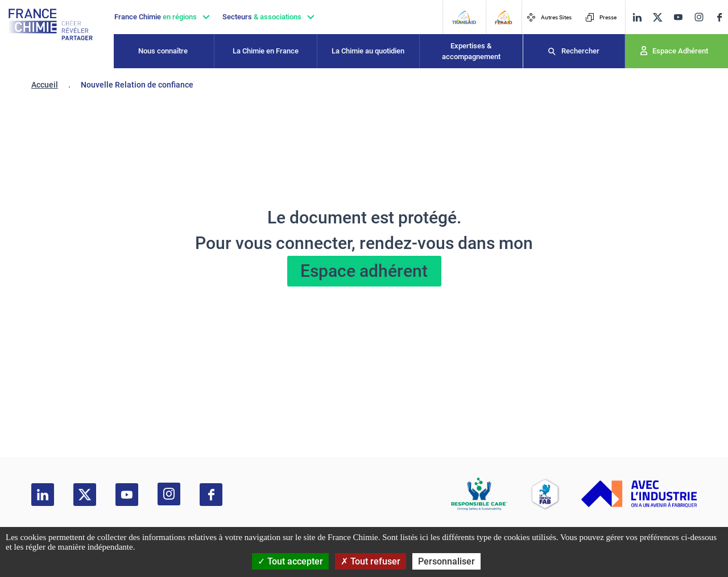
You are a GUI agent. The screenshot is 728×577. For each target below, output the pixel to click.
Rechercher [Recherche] (580, 51)
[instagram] (699, 17)
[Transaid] (464, 17)
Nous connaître (163, 51)
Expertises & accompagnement (471, 51)
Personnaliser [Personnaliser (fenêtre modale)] (446, 561)
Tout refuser (371, 561)
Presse (601, 17)
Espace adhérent (364, 271)
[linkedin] (637, 17)
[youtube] (678, 17)
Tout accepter (290, 561)
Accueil (45, 85)
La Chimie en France (266, 51)
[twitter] (657, 17)
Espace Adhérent (680, 51)
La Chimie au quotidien (368, 51)
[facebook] (719, 17)
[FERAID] (503, 17)
